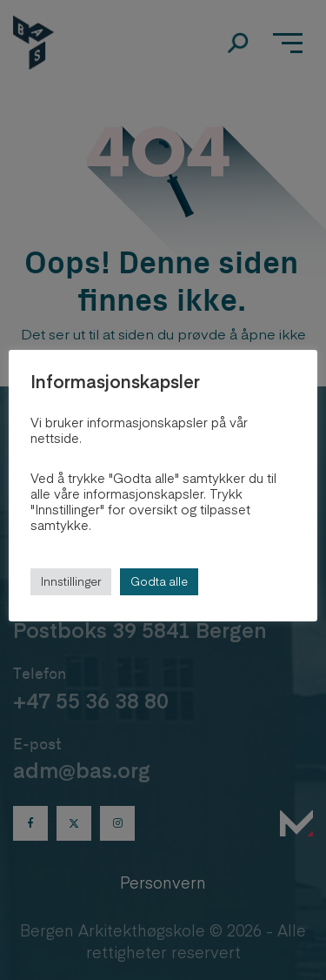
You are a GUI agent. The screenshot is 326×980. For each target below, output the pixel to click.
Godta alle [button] (159, 581)
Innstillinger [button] (71, 581)
